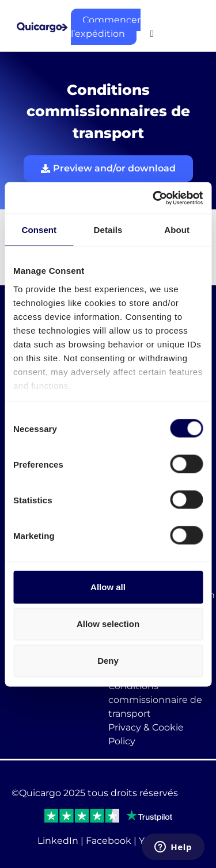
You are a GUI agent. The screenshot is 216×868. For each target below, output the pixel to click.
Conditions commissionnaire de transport (155, 700)
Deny (108, 661)
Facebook (109, 841)
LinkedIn (58, 841)
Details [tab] (108, 230)
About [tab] (177, 230)
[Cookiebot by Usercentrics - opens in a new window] (154, 198)
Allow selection (108, 624)
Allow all (108, 587)
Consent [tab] (39, 230)
